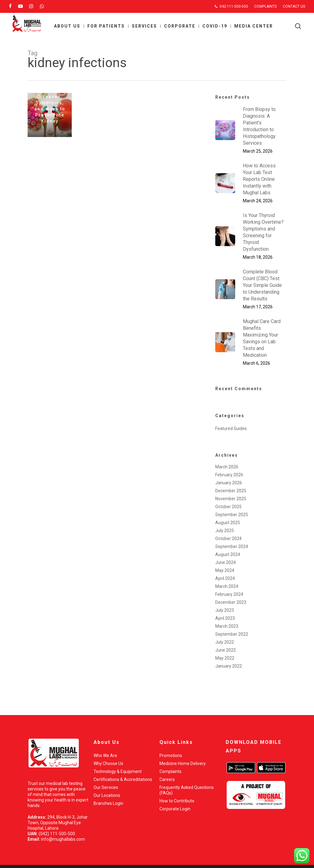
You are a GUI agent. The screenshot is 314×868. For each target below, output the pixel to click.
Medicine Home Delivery (183, 763)
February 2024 (229, 594)
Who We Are (105, 756)
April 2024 (225, 578)
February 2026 (229, 475)
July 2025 (225, 531)
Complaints (170, 771)
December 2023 (231, 602)
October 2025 (228, 507)
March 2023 (227, 626)
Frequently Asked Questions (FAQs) (187, 790)
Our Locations (107, 795)
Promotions (171, 756)
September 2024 (232, 546)
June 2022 (226, 650)
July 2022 (225, 642)
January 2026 (229, 483)
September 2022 (232, 634)
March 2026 (227, 467)
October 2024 (228, 539)
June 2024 (226, 562)
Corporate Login (175, 809)
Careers (167, 779)
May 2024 (225, 570)
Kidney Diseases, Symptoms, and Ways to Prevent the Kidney (50, 106)
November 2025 (231, 499)
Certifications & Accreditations (123, 779)
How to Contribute (177, 801)
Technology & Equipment (118, 771)
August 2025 (228, 523)
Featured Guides (231, 428)
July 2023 (225, 610)
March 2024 (227, 586)
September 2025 (232, 515)
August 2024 (228, 554)
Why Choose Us (108, 763)
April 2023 (225, 618)
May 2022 (225, 658)
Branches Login (108, 803)
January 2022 (229, 666)
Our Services (106, 787)
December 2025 (231, 491)
